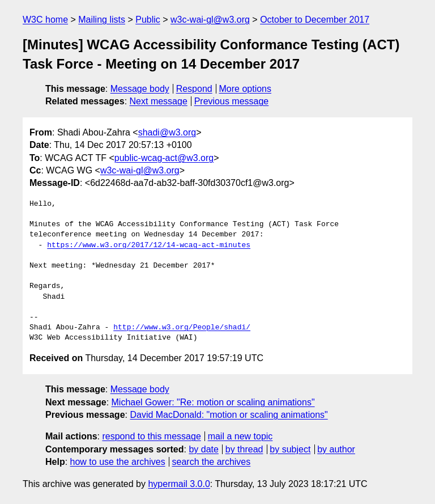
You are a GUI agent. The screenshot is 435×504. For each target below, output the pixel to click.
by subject (290, 449)
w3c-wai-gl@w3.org (210, 20)
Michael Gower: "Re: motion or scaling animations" (213, 402)
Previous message (232, 101)
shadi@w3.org (167, 132)
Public (148, 20)
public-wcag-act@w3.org (164, 158)
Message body (140, 89)
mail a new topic (240, 436)
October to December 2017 (315, 20)
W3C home (45, 20)
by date (203, 449)
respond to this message (151, 436)
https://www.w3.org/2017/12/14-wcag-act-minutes (149, 245)
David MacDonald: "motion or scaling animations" (229, 415)
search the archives (212, 462)
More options (246, 89)
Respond (194, 89)
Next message (159, 101)
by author (336, 449)
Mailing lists (102, 20)
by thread (244, 449)
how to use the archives (118, 462)
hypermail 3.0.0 (179, 484)
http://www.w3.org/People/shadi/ (182, 328)
